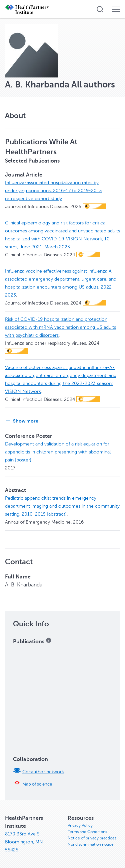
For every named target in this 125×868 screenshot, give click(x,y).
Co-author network (43, 772)
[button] (100, 9)
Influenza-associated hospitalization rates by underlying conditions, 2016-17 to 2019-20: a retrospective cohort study (53, 191)
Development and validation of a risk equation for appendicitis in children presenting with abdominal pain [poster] (58, 452)
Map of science (37, 784)
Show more (22, 421)
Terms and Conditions (87, 832)
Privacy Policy (80, 825)
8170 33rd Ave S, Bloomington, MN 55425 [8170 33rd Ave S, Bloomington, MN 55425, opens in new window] (24, 842)
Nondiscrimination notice (91, 844)
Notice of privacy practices (92, 838)
